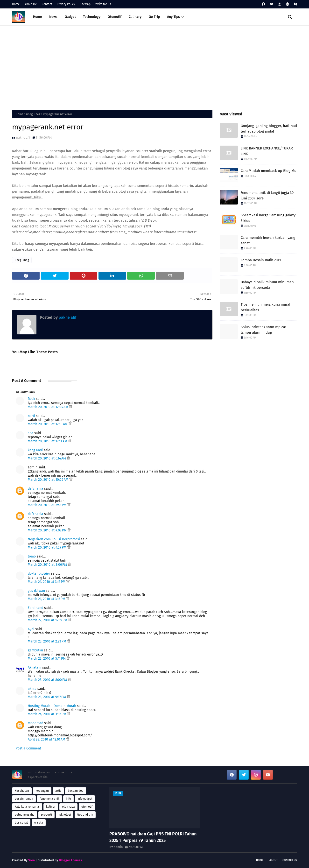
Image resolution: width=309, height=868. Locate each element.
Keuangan (42, 791)
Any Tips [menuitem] (173, 17)
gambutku (35, 650)
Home (16, 4)
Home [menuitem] (38, 17)
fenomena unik (49, 799)
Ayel (31, 629)
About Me (31, 4)
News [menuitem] (53, 17)
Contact (47, 4)
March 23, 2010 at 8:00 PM (48, 680)
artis (58, 791)
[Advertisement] (154, 67)
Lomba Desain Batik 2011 (261, 260)
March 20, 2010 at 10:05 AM (49, 480)
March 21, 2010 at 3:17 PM (47, 599)
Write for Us (103, 4)
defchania (35, 489)
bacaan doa (76, 791)
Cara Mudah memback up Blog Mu (269, 171)
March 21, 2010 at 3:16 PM (47, 582)
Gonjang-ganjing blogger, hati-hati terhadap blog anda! (269, 129)
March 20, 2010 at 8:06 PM (48, 565)
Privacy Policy (66, 4)
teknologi (65, 815)
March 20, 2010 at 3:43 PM (48, 505)
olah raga (68, 807)
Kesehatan (22, 791)
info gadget (85, 799)
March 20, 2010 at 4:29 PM (48, 547)
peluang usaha (25, 815)
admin (118, 847)
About (274, 860)
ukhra (32, 689)
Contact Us (290, 860)
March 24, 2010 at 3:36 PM (47, 714)
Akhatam (35, 667)
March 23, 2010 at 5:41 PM (47, 659)
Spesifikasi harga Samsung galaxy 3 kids (268, 218)
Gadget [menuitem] (70, 17)
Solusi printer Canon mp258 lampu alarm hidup (263, 330)
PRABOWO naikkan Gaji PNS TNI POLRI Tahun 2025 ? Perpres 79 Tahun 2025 (153, 837)
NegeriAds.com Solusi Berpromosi (54, 539)
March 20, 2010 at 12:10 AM (48, 424)
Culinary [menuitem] (135, 17)
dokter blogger (39, 574)
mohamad (35, 723)
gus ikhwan (36, 591)
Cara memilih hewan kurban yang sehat (268, 240)
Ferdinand (35, 608)
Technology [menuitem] (92, 17)
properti (46, 815)
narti (31, 416)
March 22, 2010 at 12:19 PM (48, 620)
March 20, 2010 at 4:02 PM (48, 530)
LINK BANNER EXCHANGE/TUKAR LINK (267, 151)
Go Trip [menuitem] (154, 17)
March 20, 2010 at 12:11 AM (48, 441)
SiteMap (85, 4)
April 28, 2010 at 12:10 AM (47, 739)
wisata (39, 823)
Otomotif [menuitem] (115, 17)
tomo (32, 556)
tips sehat (21, 823)
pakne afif (23, 138)
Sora (32, 860)
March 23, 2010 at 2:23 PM (47, 641)
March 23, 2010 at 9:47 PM (47, 697)
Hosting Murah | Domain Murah (52, 706)
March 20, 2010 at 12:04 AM (48, 407)
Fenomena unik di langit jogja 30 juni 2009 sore (267, 195)
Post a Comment (28, 748)
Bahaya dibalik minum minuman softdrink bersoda (267, 285)
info (68, 799)
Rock (31, 399)
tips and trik (85, 815)
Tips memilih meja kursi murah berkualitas (266, 307)
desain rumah (24, 799)
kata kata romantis (27, 807)
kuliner (51, 807)
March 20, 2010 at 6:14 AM (47, 458)
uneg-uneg (33, 114)
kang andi (35, 450)
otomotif (87, 807)
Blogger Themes (70, 860)
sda (31, 433)
